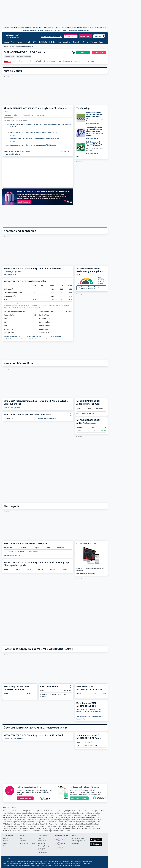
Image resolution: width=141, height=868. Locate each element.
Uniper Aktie (45, 830)
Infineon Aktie (31, 824)
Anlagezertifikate (83, 717)
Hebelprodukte (55, 42)
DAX (5, 27)
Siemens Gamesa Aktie (87, 811)
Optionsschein (97, 717)
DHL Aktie (59, 815)
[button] (71, 36)
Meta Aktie (22, 826)
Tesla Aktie (41, 815)
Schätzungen (56, 336)
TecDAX (47, 811)
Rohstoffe (77, 42)
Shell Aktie (55, 830)
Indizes (21, 42)
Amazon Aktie (8, 815)
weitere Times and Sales (47, 419)
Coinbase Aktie (42, 824)
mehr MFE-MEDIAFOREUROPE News (17, 152)
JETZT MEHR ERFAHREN (79, 798)
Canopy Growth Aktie (10, 828)
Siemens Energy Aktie (10, 817)
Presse (5, 844)
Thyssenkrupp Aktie (10, 826)
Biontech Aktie (33, 820)
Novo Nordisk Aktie (18, 824)
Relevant (8, 115)
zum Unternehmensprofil (13, 738)
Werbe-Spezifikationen (28, 844)
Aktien (6, 42)
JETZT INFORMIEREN (25, 798)
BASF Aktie (68, 815)
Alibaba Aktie (86, 828)
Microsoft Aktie (8, 820)
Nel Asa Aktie (97, 817)
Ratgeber (103, 42)
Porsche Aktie (32, 826)
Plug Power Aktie (21, 820)
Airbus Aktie (85, 824)
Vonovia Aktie (89, 826)
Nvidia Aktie (18, 815)
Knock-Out (81, 719)
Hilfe (22, 838)
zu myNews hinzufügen (13, 154)
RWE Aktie (6, 824)
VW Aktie (64, 817)
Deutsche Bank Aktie (84, 817)
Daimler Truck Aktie (75, 820)
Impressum (42, 838)
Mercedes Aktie (98, 820)
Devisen (94, 42)
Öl (89, 27)
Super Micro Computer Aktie (90, 822)
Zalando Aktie (24, 828)
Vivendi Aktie (63, 822)
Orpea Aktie (100, 811)
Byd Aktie (72, 817)
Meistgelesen (24, 120)
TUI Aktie (22, 817)
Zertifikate (43, 42)
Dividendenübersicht (12, 336)
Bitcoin (67, 27)
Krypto (85, 42)
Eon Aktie (80, 826)
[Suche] (61, 36)
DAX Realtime (32, 811)
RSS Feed (65, 152)
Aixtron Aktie (26, 830)
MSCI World (28, 27)
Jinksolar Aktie (44, 820)
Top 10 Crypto (43, 27)
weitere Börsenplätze (12, 408)
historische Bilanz (34, 336)
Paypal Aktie (41, 822)
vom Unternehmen (27, 115)
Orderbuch (8, 419)
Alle (16, 115)
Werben (23, 841)
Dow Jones (54, 811)
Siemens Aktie (42, 817)
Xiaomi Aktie (62, 826)
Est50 (16, 27)
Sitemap (6, 846)
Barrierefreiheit (43, 853)
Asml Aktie (16, 830)
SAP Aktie (63, 820)
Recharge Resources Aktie (64, 813)
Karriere (6, 841)
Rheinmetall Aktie (30, 815)
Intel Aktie (77, 828)
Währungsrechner (79, 841)
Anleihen (67, 42)
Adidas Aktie (57, 828)
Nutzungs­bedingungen (46, 846)
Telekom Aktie (52, 822)
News (13, 42)
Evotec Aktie (7, 830)
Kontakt (6, 838)
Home (6, 46)
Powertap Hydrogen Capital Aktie (42, 813)
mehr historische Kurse (85, 413)
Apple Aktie (55, 820)
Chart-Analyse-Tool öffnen (87, 573)
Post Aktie (6, 813)
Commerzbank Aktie (91, 815)
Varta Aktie (71, 826)
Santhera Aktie (79, 813)
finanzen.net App (78, 838)
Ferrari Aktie (20, 822)
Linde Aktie (96, 828)
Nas (56, 27)
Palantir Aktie (54, 824)
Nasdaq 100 (64, 811)
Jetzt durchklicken (93, 124)
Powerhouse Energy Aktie (20, 813)
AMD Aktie (63, 824)
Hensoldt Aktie (30, 822)
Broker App (76, 844)
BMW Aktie (94, 824)
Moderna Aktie (74, 822)
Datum (14, 120)
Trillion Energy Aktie (93, 813)
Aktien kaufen (65, 830)
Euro (79, 27)
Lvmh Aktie (36, 830)
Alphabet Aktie (74, 824)
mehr (79, 157)
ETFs (35, 42)
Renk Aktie (87, 820)
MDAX (40, 811)
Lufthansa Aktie (54, 817)
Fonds (28, 42)
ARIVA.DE (53, 866)
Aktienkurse (17, 811)
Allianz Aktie (31, 817)
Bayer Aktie (51, 815)
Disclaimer (41, 844)
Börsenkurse (7, 811)
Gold (99, 27)
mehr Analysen (10, 274)
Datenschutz (42, 841)
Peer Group (40, 115)
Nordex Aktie (67, 828)
